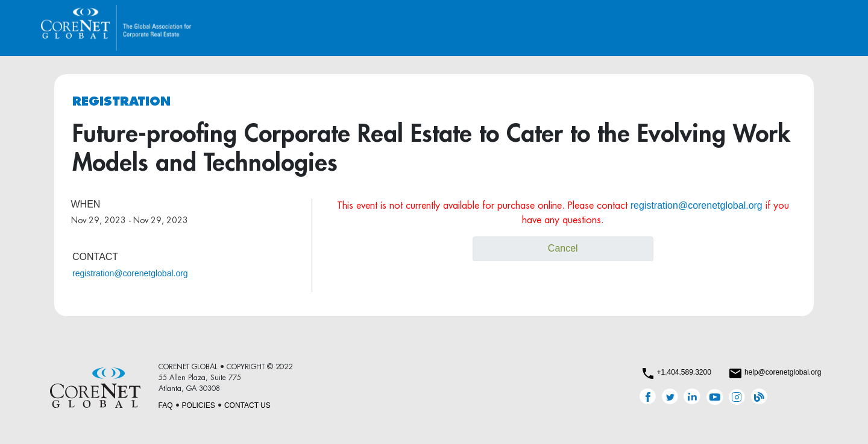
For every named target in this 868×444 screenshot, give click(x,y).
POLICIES (199, 405)
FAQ (166, 405)
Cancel (563, 248)
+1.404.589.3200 (684, 372)
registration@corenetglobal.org (130, 273)
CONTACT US (247, 405)
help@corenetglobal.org (783, 372)
